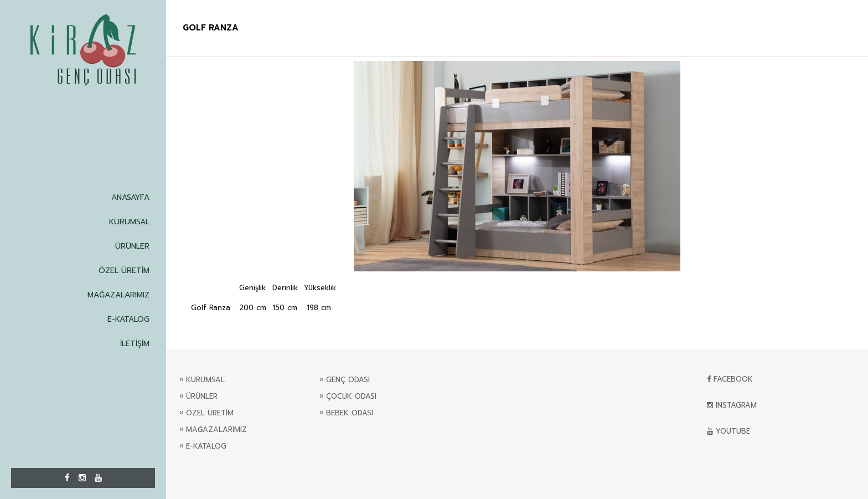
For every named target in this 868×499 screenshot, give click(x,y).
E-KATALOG (128, 319)
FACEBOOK (730, 379)
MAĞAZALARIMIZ (118, 295)
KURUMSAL (129, 222)
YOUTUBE (728, 431)
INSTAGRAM (732, 405)
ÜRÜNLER (132, 246)
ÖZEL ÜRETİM (124, 271)
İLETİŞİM (135, 344)
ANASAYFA (130, 197)
